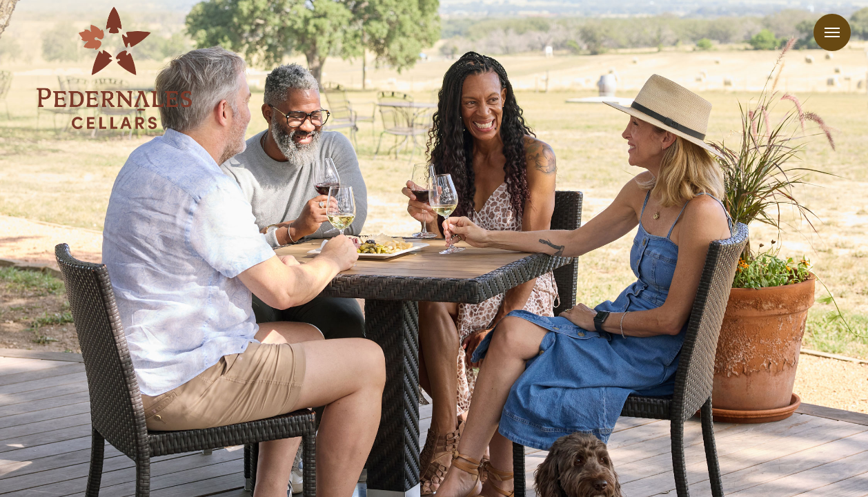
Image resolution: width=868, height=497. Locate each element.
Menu (832, 32)
